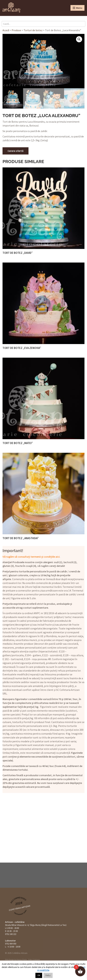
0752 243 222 (11, 934)
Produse (16, 30)
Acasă (6, 30)
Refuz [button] (48, 975)
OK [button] (39, 975)
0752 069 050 (11, 944)
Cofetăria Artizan (19, 908)
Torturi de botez (33, 30)
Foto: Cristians (34, 960)
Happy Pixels (22, 960)
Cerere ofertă (16, 151)
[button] (79, 39)
